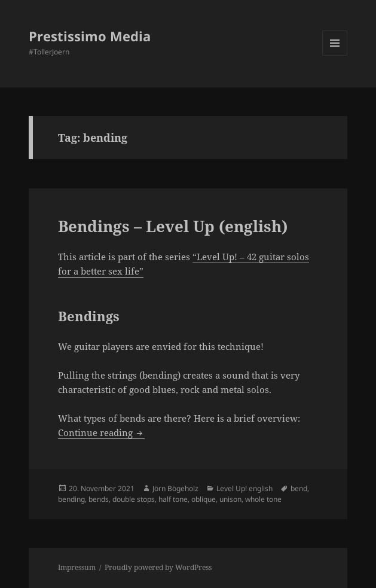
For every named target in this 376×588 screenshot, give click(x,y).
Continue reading (101, 432)
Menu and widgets (335, 55)
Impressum (77, 567)
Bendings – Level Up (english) (173, 226)
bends (99, 499)
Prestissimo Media (90, 36)
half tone (173, 499)
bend (299, 488)
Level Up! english (244, 488)
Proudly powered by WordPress (158, 567)
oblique (204, 499)
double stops (134, 499)
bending (71, 499)
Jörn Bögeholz (175, 488)
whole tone (263, 499)
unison (230, 499)
